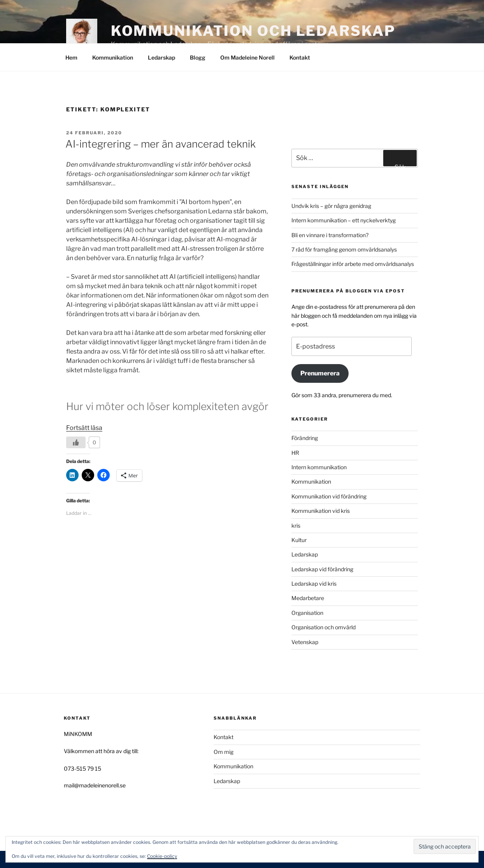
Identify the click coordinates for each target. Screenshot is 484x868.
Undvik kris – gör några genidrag (331, 206)
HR (295, 453)
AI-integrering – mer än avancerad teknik (160, 144)
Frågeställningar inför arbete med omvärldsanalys (353, 264)
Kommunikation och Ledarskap (253, 31)
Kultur (299, 540)
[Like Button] (76, 442)
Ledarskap (161, 57)
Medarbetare (308, 598)
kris (296, 526)
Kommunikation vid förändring (329, 496)
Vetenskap (305, 642)
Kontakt (300, 57)
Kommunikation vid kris (321, 511)
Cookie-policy (162, 856)
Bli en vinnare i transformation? (330, 235)
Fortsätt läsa (84, 428)
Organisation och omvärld (324, 627)
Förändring (305, 438)
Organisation (307, 613)
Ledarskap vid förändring (322, 569)
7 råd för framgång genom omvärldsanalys (344, 249)
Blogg (198, 57)
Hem (71, 57)
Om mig (224, 752)
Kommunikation (113, 57)
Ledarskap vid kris (314, 584)
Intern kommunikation (319, 467)
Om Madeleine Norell (247, 57)
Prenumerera (320, 373)
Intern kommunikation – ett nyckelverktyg (344, 220)
